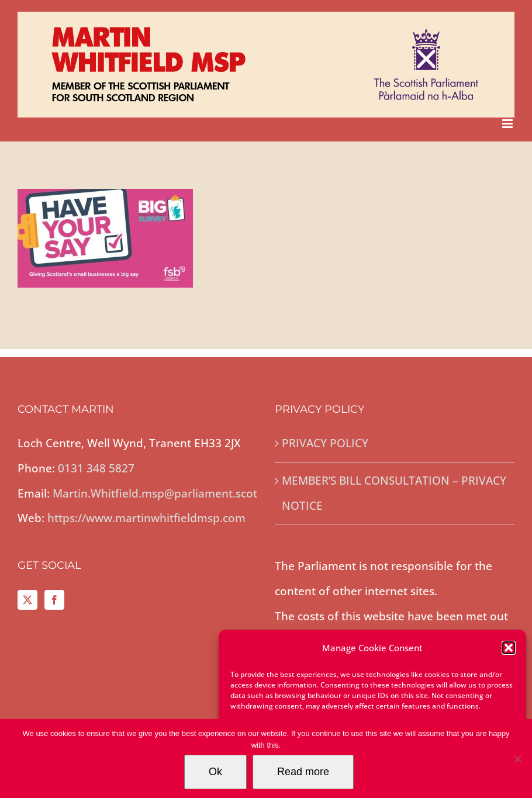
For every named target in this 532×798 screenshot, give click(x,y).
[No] (517, 759)
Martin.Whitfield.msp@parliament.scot (155, 493)
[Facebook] (54, 600)
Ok (215, 772)
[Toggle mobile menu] (508, 124)
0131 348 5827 (96, 468)
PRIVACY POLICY (325, 443)
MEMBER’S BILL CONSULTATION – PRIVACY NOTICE (394, 493)
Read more (303, 772)
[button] (509, 648)
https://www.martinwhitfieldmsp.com (146, 518)
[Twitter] (27, 600)
